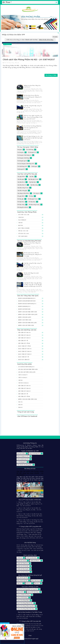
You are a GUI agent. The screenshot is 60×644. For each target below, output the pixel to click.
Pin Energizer (21, 152)
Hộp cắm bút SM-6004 (24, 335)
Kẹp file (21, 225)
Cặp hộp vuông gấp (22, 191)
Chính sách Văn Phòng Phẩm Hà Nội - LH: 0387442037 (29, 59)
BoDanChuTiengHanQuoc (26, 367)
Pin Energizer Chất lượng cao (24, 155)
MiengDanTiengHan (24, 309)
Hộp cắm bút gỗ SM (24, 343)
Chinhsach (8, 44)
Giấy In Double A (23, 383)
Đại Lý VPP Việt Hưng (33, 592)
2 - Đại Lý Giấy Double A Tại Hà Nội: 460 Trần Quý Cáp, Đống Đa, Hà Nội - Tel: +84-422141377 (29, 510)
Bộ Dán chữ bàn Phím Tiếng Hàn (28, 369)
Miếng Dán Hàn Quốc (25, 317)
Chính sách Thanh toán (23, 563)
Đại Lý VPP (20, 592)
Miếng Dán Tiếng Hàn (25, 320)
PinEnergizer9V (21, 169)
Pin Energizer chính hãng (23, 158)
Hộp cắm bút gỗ (23, 341)
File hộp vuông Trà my (34, 205)
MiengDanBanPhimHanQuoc (27, 298)
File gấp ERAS (21, 196)
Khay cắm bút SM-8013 (25, 354)
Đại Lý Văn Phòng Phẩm (23, 600)
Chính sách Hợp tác (35, 561)
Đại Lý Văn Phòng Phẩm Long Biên (26, 606)
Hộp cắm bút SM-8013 (24, 338)
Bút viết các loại (24, 215)
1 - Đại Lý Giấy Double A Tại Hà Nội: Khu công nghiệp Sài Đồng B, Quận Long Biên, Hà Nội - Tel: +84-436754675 (29, 504)
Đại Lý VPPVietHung (22, 598)
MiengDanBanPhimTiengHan (27, 301)
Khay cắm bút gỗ (24, 357)
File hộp (31, 196)
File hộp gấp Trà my (33, 199)
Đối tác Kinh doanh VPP (23, 459)
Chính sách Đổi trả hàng (23, 572)
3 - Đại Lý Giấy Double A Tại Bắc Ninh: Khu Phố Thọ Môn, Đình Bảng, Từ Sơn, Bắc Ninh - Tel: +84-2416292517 (30, 516)
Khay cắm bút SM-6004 (25, 351)
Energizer (20, 150)
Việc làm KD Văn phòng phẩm (24, 465)
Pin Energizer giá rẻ (22, 161)
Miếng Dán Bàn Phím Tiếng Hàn (28, 312)
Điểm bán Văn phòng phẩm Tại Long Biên (27, 589)
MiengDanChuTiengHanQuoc (27, 304)
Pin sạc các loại (23, 231)
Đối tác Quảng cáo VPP (23, 456)
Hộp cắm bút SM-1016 (24, 333)
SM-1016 (20, 402)
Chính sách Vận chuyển (23, 569)
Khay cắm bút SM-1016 (25, 349)
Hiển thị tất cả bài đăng (46, 40)
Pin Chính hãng (30, 150)
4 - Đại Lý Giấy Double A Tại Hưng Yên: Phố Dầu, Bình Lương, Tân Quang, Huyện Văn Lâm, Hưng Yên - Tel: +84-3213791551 (30, 522)
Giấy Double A (23, 378)
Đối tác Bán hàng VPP (35, 453)
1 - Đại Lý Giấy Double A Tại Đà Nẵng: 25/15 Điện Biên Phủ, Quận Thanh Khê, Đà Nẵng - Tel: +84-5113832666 (30, 617)
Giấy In (20, 223)
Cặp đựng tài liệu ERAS (23, 193)
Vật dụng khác (23, 236)
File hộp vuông (21, 205)
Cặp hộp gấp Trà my (33, 179)
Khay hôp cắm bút (24, 360)
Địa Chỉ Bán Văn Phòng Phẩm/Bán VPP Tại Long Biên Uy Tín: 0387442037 (33, 128)
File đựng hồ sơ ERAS (23, 207)
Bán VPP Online (21, 453)
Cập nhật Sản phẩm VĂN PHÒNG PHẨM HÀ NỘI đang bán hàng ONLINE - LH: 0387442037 (30, 473)
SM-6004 (20, 405)
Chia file (21, 217)
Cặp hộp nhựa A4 (22, 185)
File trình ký (22, 220)
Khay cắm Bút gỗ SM (24, 346)
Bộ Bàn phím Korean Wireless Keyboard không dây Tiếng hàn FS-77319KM (33, 97)
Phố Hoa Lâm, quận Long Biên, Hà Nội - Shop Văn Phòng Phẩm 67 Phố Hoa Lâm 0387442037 (33, 117)
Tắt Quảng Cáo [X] (5, 623)
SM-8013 (20, 407)
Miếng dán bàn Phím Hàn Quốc (28, 323)
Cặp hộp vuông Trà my (23, 188)
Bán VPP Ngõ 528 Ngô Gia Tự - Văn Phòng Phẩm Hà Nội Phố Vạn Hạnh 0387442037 (33, 138)
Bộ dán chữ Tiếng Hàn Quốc (27, 372)
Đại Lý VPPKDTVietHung (24, 595)
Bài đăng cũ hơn (51, 75)
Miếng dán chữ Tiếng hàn (26, 325)
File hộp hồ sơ (21, 202)
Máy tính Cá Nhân (24, 228)
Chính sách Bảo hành (31, 558)
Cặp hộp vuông (34, 185)
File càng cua (37, 193)
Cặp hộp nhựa (32, 182)
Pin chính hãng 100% (22, 166)
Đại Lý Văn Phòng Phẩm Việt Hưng (26, 609)
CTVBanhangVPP (22, 462)
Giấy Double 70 (23, 375)
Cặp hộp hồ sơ (21, 182)
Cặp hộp (31, 176)
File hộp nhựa (32, 202)
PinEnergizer (34, 166)
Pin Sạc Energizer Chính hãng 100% (26, 164)
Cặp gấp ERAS (21, 176)
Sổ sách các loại (23, 234)
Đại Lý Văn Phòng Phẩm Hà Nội (25, 603)
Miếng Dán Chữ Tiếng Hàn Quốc (28, 315)
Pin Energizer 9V (32, 152)
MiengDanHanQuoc (24, 306)
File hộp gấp (21, 199)
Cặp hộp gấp (21, 179)
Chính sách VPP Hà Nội (23, 566)
